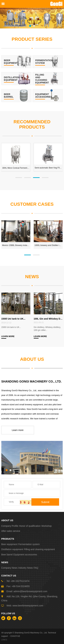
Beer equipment (9, 544)
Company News (9, 568)
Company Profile (10, 526)
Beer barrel (7, 555)
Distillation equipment (12, 549)
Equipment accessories (25, 555)
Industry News (26, 568)
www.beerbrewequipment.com (28, 606)
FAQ (36, 568)
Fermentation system (29, 544)
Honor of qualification (30, 526)
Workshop (47, 526)
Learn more (18, 430)
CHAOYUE (15, 636)
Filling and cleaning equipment (39, 549)
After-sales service (11, 531)
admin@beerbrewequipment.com (30, 591)
